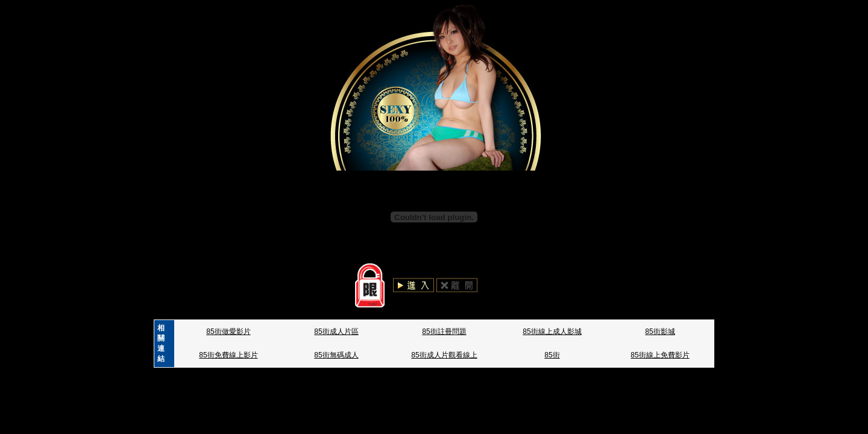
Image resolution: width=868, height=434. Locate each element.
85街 (552, 355)
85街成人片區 (336, 332)
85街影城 (660, 332)
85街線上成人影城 (552, 332)
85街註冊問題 (444, 332)
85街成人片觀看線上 (444, 355)
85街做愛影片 (228, 332)
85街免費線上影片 (228, 355)
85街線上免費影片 (660, 355)
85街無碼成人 (336, 355)
